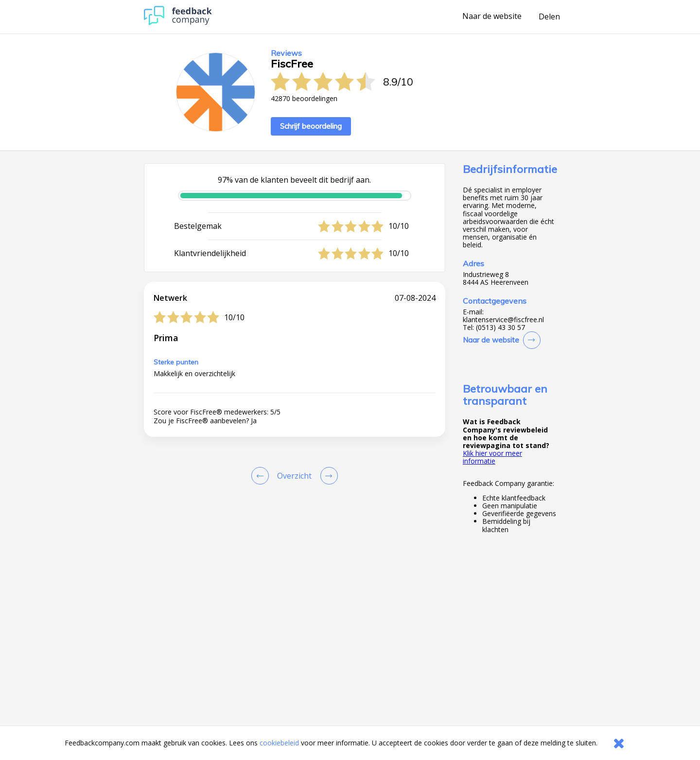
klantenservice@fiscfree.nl (503, 320)
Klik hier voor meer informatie (492, 457)
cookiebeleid (279, 743)
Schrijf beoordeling (311, 126)
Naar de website (492, 17)
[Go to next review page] (327, 476)
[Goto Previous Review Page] (262, 476)
